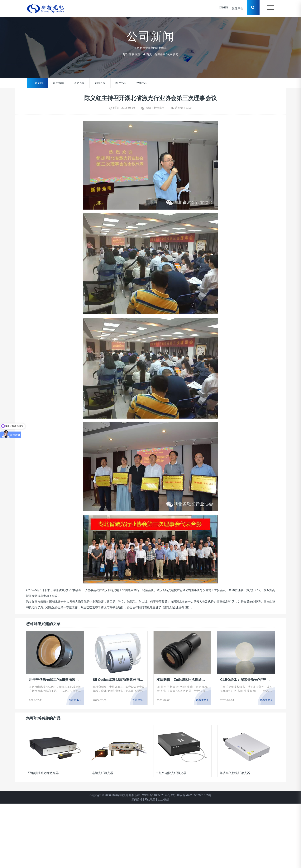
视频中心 (142, 83)
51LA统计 (164, 799)
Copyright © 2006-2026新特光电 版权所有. (114, 795)
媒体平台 (237, 9)
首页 (148, 54)
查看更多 (75, 700)
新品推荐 (58, 83)
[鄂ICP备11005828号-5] (157, 795)
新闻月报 (100, 83)
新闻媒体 (160, 54)
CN (220, 9)
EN (225, 9)
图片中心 (121, 83)
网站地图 (150, 799)
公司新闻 (173, 54)
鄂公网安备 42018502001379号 (194, 795)
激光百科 (79, 83)
